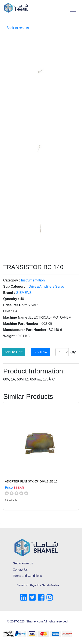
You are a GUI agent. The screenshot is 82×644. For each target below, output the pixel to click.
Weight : (10, 336)
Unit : (8, 311)
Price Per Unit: (15, 305)
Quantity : (11, 299)
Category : (12, 280)
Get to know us (23, 563)
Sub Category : (15, 286)
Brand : (9, 293)
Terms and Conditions (27, 576)
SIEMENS (24, 293)
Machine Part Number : (22, 324)
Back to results (18, 28)
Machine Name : (16, 317)
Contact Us (20, 570)
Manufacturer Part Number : (26, 330)
